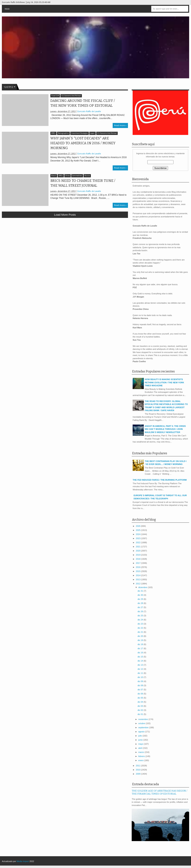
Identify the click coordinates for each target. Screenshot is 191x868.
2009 (138, 774)
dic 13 (141, 665)
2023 (138, 538)
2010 (138, 770)
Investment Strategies (80, 133)
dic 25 (141, 616)
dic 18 (141, 644)
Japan (93, 133)
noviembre (143, 719)
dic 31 (141, 591)
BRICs (53, 133)
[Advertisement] (65, 248)
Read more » (120, 125)
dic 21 (141, 632)
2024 (138, 534)
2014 (138, 575)
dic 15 (141, 657)
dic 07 (141, 690)
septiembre (144, 727)
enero (141, 760)
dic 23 (141, 624)
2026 (138, 526)
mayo (141, 744)
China (68, 176)
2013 (138, 579)
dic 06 (141, 694)
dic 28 (141, 603)
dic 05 (141, 698)
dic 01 (141, 714)
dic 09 (141, 681)
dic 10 (141, 677)
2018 (138, 559)
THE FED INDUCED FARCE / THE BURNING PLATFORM (160, 480)
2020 (138, 551)
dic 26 (141, 611)
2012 (138, 584)
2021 (138, 547)
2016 (138, 567)
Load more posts (65, 215)
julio (141, 736)
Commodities (77, 176)
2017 (138, 563)
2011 (138, 766)
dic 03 (141, 706)
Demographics (63, 133)
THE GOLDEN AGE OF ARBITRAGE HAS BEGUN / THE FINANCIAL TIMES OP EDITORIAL (159, 792)
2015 (138, 571)
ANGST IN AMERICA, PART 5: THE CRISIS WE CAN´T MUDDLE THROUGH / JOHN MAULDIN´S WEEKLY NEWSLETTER (165, 429)
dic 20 (141, 636)
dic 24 (141, 620)
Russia (87, 176)
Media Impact (23, 861)
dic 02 (141, 710)
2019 (138, 555)
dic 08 (141, 685)
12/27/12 (8, 87)
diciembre (143, 587)
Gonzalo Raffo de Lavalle (89, 111)
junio (141, 740)
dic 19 (141, 640)
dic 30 (141, 595)
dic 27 (141, 607)
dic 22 (141, 628)
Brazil (54, 176)
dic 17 (141, 648)
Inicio (7, 9)
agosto (142, 732)
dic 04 (141, 702)
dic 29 (141, 599)
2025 (138, 530)
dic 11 (141, 673)
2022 (138, 542)
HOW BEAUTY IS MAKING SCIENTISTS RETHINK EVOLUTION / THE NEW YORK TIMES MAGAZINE (164, 382)
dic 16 (141, 653)
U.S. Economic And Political (71, 96)
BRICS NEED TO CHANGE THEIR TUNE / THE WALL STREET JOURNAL (83, 183)
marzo (142, 752)
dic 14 (141, 661)
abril (141, 748)
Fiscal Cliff (55, 96)
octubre (142, 723)
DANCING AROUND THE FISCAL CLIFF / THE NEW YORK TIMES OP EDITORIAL (83, 103)
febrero (142, 756)
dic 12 (141, 669)
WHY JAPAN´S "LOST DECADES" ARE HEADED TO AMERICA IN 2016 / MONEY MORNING (83, 143)
